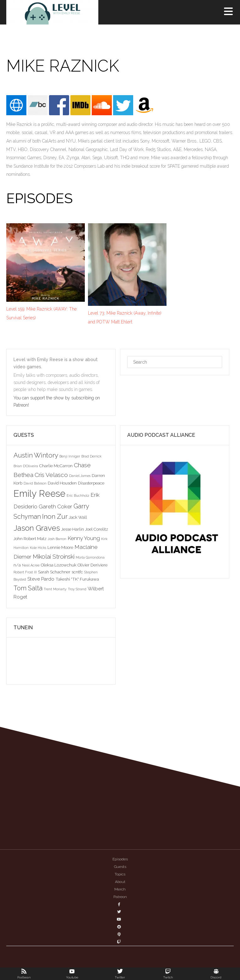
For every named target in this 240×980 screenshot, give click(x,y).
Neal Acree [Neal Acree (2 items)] (31, 565)
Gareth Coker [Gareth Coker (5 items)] (55, 506)
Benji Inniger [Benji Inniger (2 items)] (70, 456)
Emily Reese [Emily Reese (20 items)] (39, 493)
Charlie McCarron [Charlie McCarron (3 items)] (56, 466)
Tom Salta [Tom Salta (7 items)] (28, 588)
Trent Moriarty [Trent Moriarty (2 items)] (55, 589)
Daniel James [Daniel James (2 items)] (80, 476)
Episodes (120, 859)
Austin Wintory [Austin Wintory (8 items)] (36, 455)
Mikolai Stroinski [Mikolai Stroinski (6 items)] (54, 556)
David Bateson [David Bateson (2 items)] (35, 483)
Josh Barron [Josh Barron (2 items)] (57, 539)
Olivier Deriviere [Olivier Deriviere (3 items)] (93, 565)
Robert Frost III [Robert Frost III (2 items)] (25, 572)
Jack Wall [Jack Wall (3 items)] (78, 517)
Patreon (120, 897)
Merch (120, 889)
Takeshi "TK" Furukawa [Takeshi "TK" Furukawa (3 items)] (77, 579)
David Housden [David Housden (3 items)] (62, 483)
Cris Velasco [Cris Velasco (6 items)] (51, 475)
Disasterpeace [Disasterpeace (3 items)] (91, 483)
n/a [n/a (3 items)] (17, 565)
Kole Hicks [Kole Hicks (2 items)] (38, 548)
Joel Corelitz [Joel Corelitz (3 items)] (97, 529)
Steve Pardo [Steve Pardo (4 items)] (41, 579)
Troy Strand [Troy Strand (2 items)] (77, 589)
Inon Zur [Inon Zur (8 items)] (55, 516)
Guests (120, 867)
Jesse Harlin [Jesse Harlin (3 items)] (73, 529)
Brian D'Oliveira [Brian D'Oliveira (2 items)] (26, 466)
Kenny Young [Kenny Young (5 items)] (84, 538)
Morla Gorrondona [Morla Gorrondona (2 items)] (90, 557)
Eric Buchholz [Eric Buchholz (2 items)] (78, 495)
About (120, 882)
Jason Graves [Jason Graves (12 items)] (37, 528)
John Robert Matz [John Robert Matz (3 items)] (30, 539)
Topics (120, 874)
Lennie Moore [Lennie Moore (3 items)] (60, 547)
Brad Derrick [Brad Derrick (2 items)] (91, 456)
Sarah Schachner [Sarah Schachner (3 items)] (54, 572)
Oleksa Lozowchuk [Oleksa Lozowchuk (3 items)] (59, 565)
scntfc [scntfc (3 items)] (77, 572)
